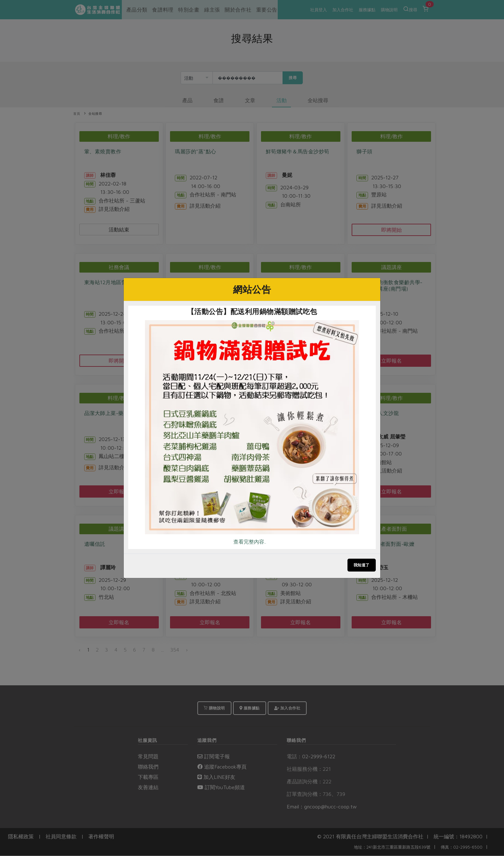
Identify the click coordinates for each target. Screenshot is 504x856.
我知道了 (362, 565)
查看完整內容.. (250, 542)
